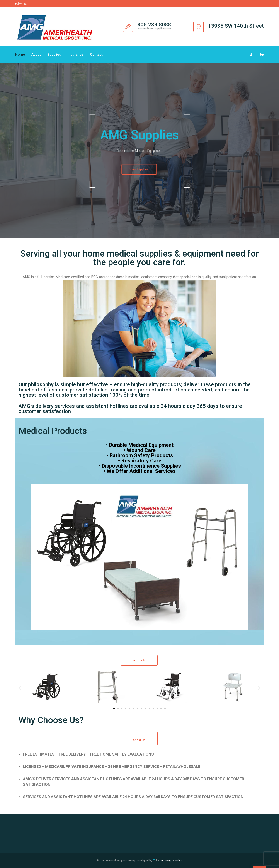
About (36, 55)
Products (139, 660)
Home (20, 55)
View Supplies (139, 170)
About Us (139, 740)
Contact (96, 55)
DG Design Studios (171, 861)
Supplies (54, 55)
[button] (260, 55)
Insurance (76, 55)
